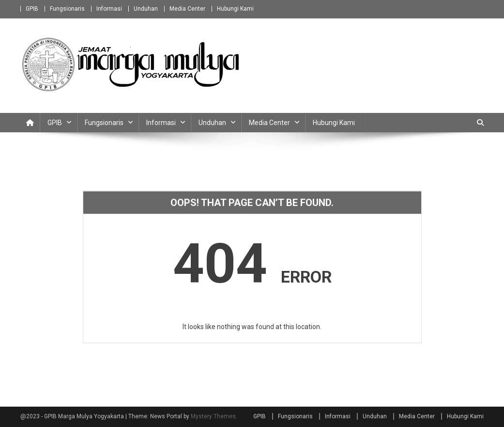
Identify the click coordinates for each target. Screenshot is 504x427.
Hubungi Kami (235, 9)
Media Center (187, 9)
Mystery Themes (213, 416)
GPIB (32, 9)
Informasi (109, 9)
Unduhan (146, 9)
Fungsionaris (67, 9)
